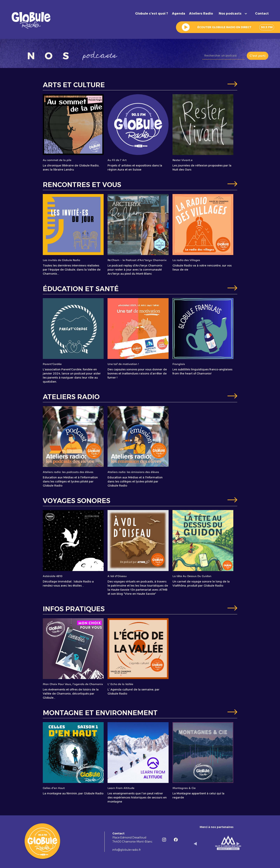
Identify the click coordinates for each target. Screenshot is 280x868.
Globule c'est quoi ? (152, 13)
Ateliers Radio (201, 13)
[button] (234, 14)
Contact (262, 13)
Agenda (178, 13)
